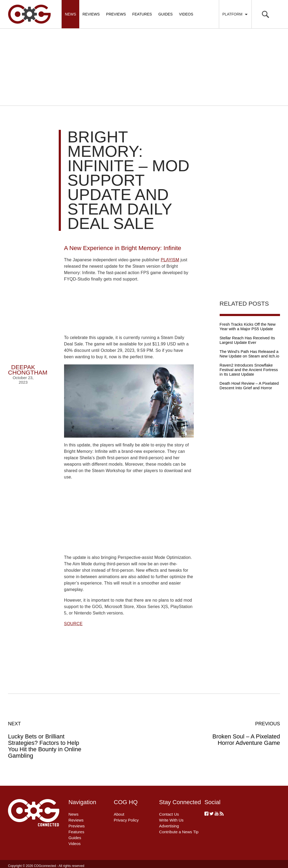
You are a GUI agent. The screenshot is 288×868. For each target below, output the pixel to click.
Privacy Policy (126, 820)
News (70, 14)
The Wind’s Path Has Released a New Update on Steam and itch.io (249, 354)
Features (142, 14)
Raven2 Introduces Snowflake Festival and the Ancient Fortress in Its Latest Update (249, 370)
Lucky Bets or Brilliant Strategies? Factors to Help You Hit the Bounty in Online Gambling (49, 740)
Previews (116, 14)
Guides (165, 14)
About (119, 814)
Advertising (169, 826)
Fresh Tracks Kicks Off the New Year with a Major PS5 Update (248, 326)
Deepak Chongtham (28, 370)
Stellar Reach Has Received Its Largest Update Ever (247, 340)
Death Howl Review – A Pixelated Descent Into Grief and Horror (249, 386)
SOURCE (73, 624)
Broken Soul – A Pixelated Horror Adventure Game (239, 733)
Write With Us (171, 820)
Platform (235, 14)
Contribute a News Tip (179, 832)
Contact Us (169, 814)
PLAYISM (170, 260)
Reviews (91, 14)
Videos (186, 14)
